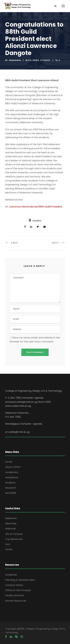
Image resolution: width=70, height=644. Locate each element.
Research (11, 488)
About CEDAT (13, 467)
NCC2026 (11, 493)
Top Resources (14, 539)
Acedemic (11, 575)
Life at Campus (14, 534)
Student (45, 60)
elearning (11, 523)
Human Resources (16, 601)
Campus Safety (14, 585)
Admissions (12, 477)
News (36, 60)
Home (9, 462)
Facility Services (14, 595)
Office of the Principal (18, 590)
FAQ (8, 544)
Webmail (10, 529)
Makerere (11, 518)
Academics (12, 472)
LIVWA (9, 549)
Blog (28, 60)
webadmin (15, 60)
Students (10, 483)
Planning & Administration (20, 580)
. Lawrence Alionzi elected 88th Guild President (35, 207)
